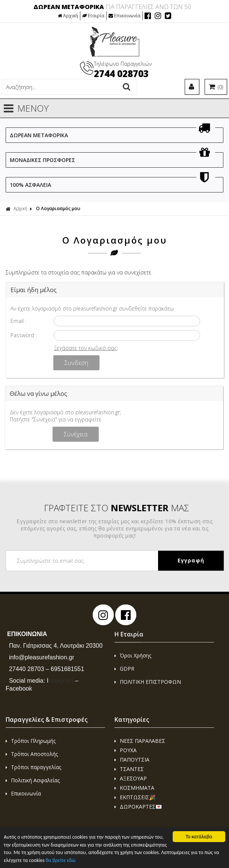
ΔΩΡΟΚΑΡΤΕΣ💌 (138, 807)
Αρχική (68, 16)
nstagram (60, 681)
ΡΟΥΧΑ (126, 750)
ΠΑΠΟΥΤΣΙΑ (132, 760)
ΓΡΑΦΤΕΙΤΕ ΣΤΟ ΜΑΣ (117, 508)
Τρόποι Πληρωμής (31, 741)
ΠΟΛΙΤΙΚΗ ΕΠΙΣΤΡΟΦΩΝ (148, 682)
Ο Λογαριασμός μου (58, 208)
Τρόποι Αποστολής (32, 754)
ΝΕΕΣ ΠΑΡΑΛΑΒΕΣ (140, 741)
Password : (24, 335)
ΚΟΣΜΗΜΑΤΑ (134, 788)
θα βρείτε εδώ (61, 861)
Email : (18, 321)
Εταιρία (93, 16)
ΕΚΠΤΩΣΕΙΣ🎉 (135, 797)
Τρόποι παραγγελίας (33, 767)
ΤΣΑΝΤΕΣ (129, 769)
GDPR (124, 669)
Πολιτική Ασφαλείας (33, 780)
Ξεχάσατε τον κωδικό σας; (86, 348)
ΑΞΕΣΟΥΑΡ (131, 778)
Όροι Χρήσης (133, 655)
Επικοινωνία (124, 16)
